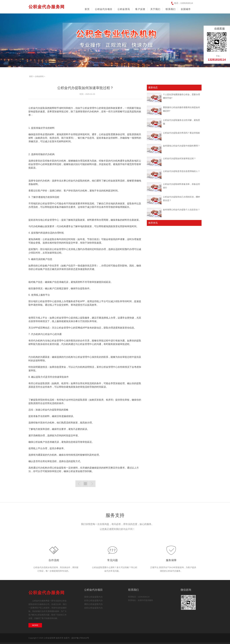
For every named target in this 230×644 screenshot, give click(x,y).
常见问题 (113, 560)
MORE (35, 625)
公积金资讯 (39, 76)
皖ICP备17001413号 (80, 638)
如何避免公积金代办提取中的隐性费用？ (181, 146)
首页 (87, 9)
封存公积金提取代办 (93, 601)
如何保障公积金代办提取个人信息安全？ (181, 210)
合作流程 (54, 560)
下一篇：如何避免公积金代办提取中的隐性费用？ (92, 484)
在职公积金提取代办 (93, 608)
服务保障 (171, 560)
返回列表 (85, 484)
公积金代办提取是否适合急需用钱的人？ (181, 171)
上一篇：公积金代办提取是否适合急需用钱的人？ (79, 484)
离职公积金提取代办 (93, 604)
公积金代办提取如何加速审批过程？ (179, 158)
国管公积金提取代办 (93, 597)
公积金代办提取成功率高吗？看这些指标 (181, 133)
